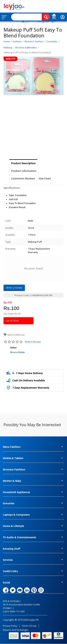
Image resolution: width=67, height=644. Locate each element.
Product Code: (22, 295)
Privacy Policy (10, 626)
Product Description (23, 163)
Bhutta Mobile (18, 352)
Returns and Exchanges (16, 630)
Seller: (14, 348)
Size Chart (45, 178)
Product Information (24, 171)
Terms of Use (29, 626)
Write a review (33, 342)
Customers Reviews (23, 178)
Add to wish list (14, 335)
